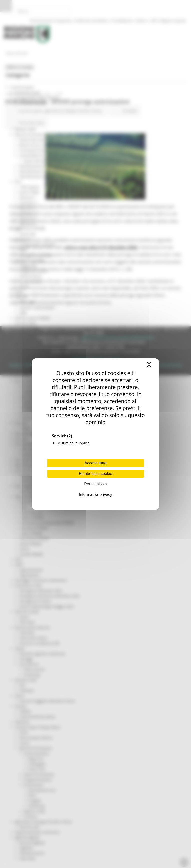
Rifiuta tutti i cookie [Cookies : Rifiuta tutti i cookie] (95, 473)
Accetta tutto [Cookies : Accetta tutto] (96, 463)
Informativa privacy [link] (95, 494)
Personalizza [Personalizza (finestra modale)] (95, 484)
